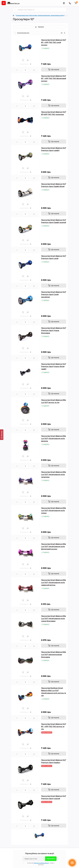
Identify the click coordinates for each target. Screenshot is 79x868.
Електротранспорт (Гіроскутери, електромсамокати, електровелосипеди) (40, 15)
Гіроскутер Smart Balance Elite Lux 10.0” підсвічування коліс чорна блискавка (54, 619)
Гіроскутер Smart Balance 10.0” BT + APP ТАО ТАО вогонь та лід (54, 727)
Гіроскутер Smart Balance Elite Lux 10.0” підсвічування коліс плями (54, 511)
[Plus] (34, 70)
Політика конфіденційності (41, 863)
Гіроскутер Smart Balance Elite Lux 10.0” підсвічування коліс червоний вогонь (54, 583)
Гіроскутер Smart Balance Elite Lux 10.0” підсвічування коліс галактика (54, 475)
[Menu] (4, 3)
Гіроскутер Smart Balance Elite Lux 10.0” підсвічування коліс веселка (54, 439)
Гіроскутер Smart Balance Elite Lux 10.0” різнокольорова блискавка (54, 655)
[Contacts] (70, 3)
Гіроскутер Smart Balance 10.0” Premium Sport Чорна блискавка (54, 330)
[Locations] (64, 3)
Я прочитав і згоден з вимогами (40, 864)
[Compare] (28, 60)
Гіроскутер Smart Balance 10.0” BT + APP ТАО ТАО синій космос (54, 42)
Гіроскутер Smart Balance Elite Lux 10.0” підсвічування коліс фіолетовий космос (54, 547)
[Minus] (17, 70)
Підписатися (51, 859)
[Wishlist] (23, 60)
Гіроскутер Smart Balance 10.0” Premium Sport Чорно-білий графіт (54, 366)
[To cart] (54, 69)
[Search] (15, 10)
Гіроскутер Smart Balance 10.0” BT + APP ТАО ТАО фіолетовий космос (54, 78)
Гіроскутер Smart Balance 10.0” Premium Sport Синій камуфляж (54, 294)
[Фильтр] (2, 435)
